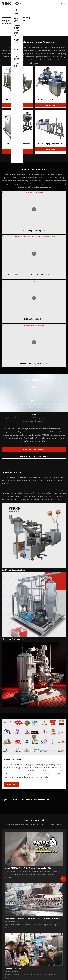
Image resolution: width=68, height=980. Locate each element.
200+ (33, 415)
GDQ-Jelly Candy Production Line (17, 100)
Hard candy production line (13, 570)
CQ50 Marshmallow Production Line (17, 145)
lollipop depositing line (34, 319)
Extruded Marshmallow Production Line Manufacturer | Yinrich (34, 275)
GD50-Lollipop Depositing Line (51, 144)
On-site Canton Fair (13, 972)
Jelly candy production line (13, 639)
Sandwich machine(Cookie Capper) (34, 363)
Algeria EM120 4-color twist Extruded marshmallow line (26, 799)
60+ (33, 401)
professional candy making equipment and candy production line (16, 21)
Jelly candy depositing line (34, 230)
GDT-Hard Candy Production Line (51, 100)
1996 (33, 387)
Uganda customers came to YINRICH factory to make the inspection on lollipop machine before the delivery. (34, 921)
